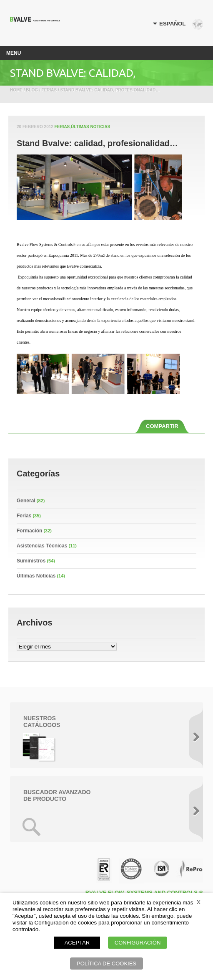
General (26, 501)
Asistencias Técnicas (42, 546)
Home (16, 90)
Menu (14, 53)
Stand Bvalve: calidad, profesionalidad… (97, 143)
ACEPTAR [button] (77, 943)
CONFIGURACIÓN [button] (138, 943)
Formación (29, 531)
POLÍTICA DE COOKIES (106, 964)
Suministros (31, 561)
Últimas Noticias (90, 127)
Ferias (62, 127)
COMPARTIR (162, 426)
